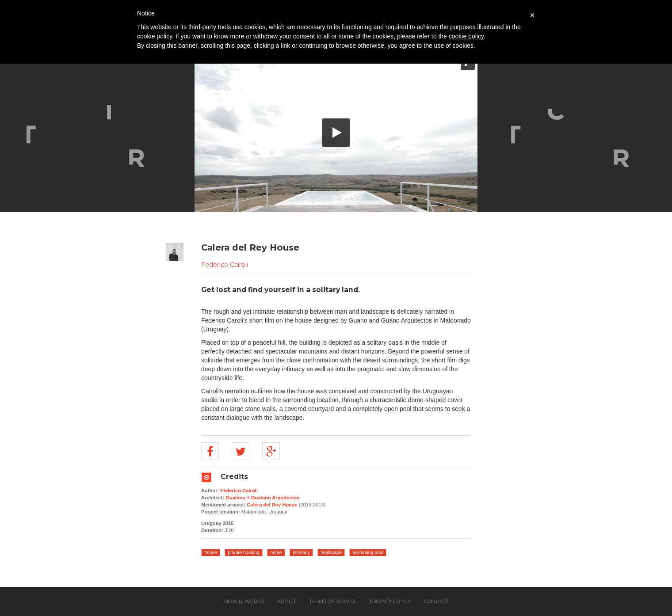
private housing (243, 552)
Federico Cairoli (225, 265)
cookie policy (466, 36)
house (211, 552)
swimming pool (368, 552)
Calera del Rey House (272, 505)
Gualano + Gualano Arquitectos (262, 498)
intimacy (301, 552)
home (276, 552)
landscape (331, 552)
